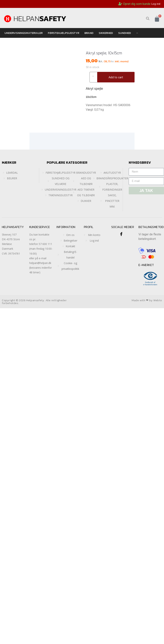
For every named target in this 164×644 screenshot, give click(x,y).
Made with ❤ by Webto (147, 300)
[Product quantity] (94, 77)
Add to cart (116, 77)
